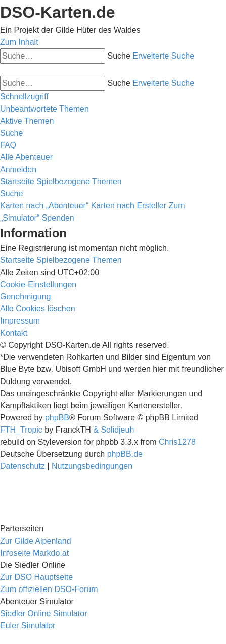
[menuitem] (44, 109)
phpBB (57, 418)
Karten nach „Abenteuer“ (44, 206)
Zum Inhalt (19, 42)
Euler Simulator (28, 626)
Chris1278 (177, 442)
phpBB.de (125, 454)
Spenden (58, 218)
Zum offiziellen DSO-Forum (49, 589)
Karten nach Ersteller (129, 206)
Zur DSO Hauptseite (36, 577)
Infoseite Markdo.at (34, 553)
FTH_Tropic (21, 430)
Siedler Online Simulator (44, 613)
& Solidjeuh (114, 430)
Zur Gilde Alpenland (36, 541)
